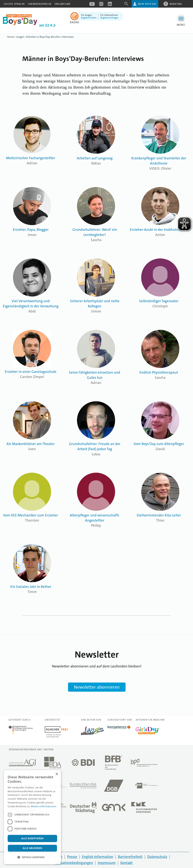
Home (11, 37)
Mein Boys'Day (147, 4)
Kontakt (127, 863)
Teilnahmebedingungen (74, 863)
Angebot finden (89, 18)
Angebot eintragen (109, 18)
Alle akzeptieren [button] (32, 838)
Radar (75, 22)
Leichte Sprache (14, 4)
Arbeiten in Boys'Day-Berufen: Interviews (50, 37)
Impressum (107, 863)
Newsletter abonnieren (97, 687)
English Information (98, 857)
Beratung (176, 4)
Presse (72, 857)
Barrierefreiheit (130, 857)
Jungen (20, 37)
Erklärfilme (63, 4)
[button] (32, 857)
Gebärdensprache (40, 4)
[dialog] (32, 817)
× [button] (57, 774)
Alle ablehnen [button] (32, 848)
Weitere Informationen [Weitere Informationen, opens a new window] (44, 806)
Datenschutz (157, 857)
